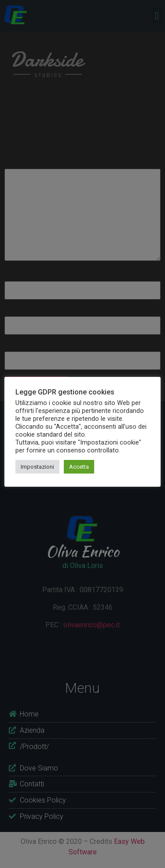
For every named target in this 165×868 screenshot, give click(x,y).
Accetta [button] (79, 467)
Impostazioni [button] (37, 467)
